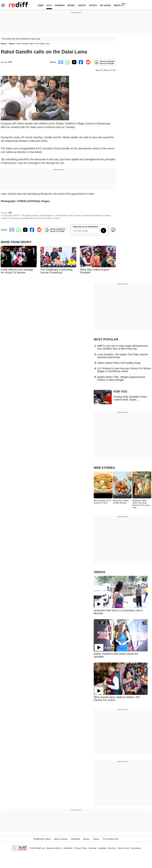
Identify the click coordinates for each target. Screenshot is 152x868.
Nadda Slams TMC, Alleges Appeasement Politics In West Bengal (121, 378)
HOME (41, 5)
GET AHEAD (105, 5)
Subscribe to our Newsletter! (86, 227)
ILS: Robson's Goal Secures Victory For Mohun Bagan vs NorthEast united (124, 370)
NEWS (49, 5)
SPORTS (93, 5)
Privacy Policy (81, 848)
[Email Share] (60, 62)
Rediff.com (40, 848)
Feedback (102, 848)
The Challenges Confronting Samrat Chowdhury (56, 271)
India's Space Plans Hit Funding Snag (119, 363)
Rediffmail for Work (42, 839)
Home (4, 44)
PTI (10, 62)
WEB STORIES (104, 468)
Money (86, 839)
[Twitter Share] (74, 62)
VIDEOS (99, 572)
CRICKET (82, 5)
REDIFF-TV (119, 5)
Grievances (136, 848)
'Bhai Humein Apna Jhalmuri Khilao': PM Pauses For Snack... (117, 699)
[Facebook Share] (81, 62)
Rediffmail (75, 839)
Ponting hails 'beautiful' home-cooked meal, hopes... (131, 398)
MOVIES (71, 5)
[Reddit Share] (87, 62)
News (12, 44)
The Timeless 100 (110, 839)
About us (112, 848)
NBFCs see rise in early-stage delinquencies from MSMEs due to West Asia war (123, 347)
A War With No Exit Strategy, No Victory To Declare (17, 271)
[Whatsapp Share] (67, 62)
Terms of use (123, 848)
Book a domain (61, 839)
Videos (96, 839)
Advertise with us (54, 848)
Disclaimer (68, 848)
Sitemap (92, 848)
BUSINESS (60, 5)
